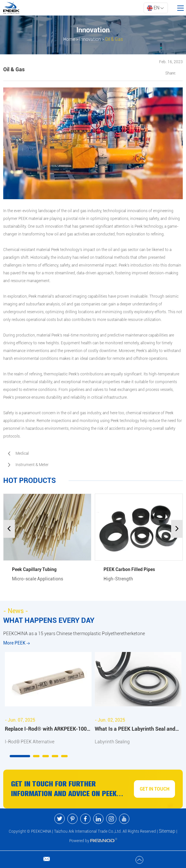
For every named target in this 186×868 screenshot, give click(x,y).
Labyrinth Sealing (112, 742)
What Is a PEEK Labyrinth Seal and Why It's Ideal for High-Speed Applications (135, 730)
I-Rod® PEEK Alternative (30, 742)
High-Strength (118, 579)
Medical (22, 453)
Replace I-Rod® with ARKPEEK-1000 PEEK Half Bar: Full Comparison (47, 730)
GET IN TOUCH (155, 789)
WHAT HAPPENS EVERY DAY (49, 620)
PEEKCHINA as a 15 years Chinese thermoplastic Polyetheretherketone (74, 634)
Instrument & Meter (32, 465)
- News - (16, 611)
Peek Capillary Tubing (34, 569)
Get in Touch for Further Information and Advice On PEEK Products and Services (64, 789)
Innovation (90, 39)
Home (69, 39)
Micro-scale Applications (38, 579)
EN (155, 8)
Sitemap (167, 831)
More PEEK (16, 643)
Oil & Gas (114, 39)
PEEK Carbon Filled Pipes (129, 569)
